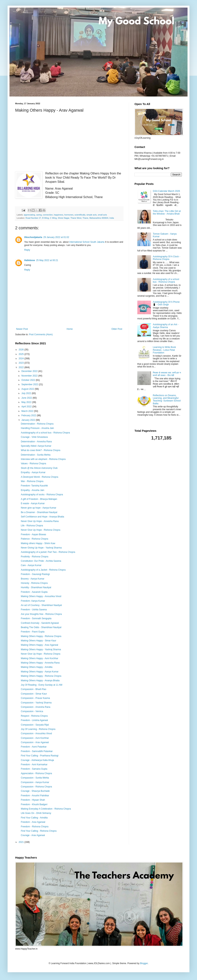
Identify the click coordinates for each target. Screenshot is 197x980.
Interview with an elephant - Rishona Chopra (43, 459)
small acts (102, 215)
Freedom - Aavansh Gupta (34, 592)
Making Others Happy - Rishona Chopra (41, 636)
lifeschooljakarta (33, 237)
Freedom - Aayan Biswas (33, 534)
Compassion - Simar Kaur (34, 694)
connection (48, 215)
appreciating (29, 215)
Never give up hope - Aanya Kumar (39, 508)
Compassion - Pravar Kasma (35, 698)
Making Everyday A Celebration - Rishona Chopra (46, 809)
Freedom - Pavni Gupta (33, 632)
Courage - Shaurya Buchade (35, 791)
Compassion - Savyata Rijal (35, 725)
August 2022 (28, 389)
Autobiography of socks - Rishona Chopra (42, 495)
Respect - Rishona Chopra (34, 716)
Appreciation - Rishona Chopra (36, 773)
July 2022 (27, 393)
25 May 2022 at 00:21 (47, 260)
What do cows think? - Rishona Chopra (41, 450)
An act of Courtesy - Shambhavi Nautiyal (41, 605)
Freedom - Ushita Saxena (34, 610)
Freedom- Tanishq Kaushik (34, 486)
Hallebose (30, 260)
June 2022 (27, 398)
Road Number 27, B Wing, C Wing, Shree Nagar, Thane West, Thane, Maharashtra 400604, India (70, 218)
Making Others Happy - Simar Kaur (39, 641)
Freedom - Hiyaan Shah (33, 800)
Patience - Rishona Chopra (34, 539)
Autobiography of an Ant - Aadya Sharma (166, 326)
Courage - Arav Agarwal (33, 835)
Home (70, 329)
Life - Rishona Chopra (32, 526)
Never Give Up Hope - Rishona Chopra (41, 530)
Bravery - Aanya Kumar (33, 579)
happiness (58, 215)
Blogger (144, 963)
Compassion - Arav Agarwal (35, 742)
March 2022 (28, 411)
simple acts (91, 215)
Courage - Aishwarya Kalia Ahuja (37, 760)
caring (39, 215)
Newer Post (22, 329)
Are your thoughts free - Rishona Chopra (41, 614)
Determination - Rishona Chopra (37, 424)
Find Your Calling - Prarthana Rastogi (40, 756)
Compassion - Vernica (32, 711)
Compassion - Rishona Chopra (36, 787)
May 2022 (27, 402)
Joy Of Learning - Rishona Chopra (38, 729)
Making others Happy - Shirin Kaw (38, 543)
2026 (22, 350)
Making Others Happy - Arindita (37, 667)
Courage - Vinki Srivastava (34, 437)
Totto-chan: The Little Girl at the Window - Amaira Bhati (167, 212)
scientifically (80, 215)
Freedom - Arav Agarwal (33, 822)
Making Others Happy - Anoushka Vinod (41, 596)
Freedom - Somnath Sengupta (36, 618)
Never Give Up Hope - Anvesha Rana (40, 521)
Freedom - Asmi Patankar (34, 747)
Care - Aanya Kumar (31, 565)
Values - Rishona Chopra (33, 464)
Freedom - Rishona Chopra (35, 827)
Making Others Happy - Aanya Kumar (40, 672)
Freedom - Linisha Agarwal (34, 720)
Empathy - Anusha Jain (32, 490)
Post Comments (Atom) (41, 334)
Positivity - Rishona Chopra (35, 557)
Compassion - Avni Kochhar (35, 738)
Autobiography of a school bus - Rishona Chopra (45, 433)
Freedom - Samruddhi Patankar (37, 751)
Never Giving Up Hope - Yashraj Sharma (41, 548)
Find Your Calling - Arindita (34, 818)
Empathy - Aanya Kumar (33, 472)
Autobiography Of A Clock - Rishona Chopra (167, 258)
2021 (22, 842)
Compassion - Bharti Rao (34, 689)
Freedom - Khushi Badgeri (34, 804)
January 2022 (29, 420)
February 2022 (29, 415)
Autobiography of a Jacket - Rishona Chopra (43, 570)
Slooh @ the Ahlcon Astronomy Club (39, 468)
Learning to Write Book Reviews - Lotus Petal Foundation (164, 350)
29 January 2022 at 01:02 (56, 237)
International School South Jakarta (87, 242)
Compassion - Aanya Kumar (35, 782)
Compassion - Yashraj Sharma (36, 703)
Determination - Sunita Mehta (36, 455)
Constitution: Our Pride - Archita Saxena (41, 561)
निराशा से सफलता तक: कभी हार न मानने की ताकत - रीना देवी (167, 374)
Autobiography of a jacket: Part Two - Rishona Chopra (48, 552)
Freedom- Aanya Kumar (33, 601)
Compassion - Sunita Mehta (35, 778)
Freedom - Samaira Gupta (34, 769)
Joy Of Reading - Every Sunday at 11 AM (42, 685)
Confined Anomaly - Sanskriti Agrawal (40, 623)
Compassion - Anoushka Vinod (36, 733)
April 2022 (27, 407)
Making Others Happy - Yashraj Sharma (41, 649)
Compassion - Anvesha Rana (36, 707)
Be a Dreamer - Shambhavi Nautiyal (39, 512)
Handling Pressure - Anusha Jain (37, 428)
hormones (69, 215)
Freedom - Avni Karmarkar (34, 765)
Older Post (117, 329)
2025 (22, 354)
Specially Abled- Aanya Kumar (36, 446)
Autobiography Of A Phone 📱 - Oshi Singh (166, 303)
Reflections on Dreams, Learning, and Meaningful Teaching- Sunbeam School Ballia (167, 399)
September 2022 (30, 384)
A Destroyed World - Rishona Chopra (39, 477)
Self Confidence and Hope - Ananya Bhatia (42, 517)
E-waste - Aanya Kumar (33, 503)
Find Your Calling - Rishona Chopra (39, 831)
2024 (22, 359)
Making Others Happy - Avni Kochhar (39, 658)
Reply (27, 250)
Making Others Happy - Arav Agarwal (39, 645)
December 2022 (30, 371)
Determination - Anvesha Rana (36, 442)
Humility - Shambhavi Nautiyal (36, 587)
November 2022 (30, 376)
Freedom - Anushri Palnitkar (35, 796)
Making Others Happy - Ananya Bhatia (40, 681)
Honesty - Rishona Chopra (34, 583)
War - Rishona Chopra (32, 481)
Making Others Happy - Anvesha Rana (40, 663)
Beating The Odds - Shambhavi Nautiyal (41, 627)
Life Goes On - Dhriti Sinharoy (36, 813)
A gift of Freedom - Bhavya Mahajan (39, 499)
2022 (22, 367)
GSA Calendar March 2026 (166, 191)
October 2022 (29, 380)
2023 (22, 363)
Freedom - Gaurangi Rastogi (35, 574)
